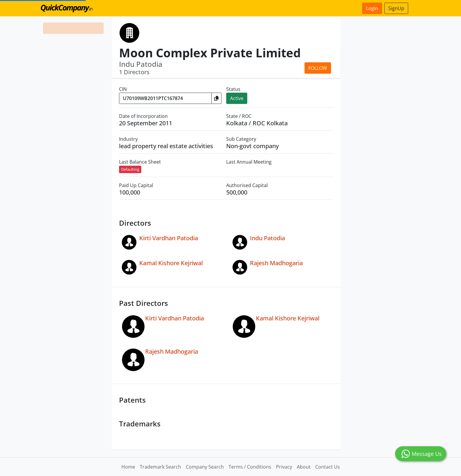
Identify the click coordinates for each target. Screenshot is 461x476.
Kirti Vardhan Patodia (169, 238)
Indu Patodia (267, 238)
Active (237, 98)
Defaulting (130, 169)
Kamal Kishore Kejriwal (171, 263)
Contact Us (328, 467)
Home (128, 467)
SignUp (396, 8)
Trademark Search (160, 467)
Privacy (284, 467)
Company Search (205, 467)
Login (372, 8)
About (304, 467)
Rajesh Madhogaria (276, 263)
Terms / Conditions (250, 467)
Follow (318, 68)
